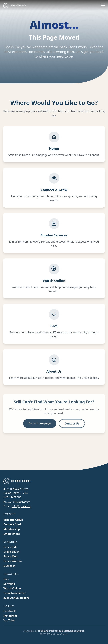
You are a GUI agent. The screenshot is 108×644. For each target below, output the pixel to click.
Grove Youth (11, 552)
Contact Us (72, 425)
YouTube (9, 620)
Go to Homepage (40, 424)
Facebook (10, 611)
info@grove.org (21, 506)
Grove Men (10, 556)
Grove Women (13, 561)
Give (6, 579)
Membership (12, 529)
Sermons (9, 584)
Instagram (10, 616)
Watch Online (12, 588)
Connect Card (12, 524)
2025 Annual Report (16, 598)
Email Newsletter (14, 593)
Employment (12, 534)
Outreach (9, 566)
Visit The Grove (13, 520)
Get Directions (12, 497)
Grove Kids (10, 547)
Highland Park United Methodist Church (61, 631)
